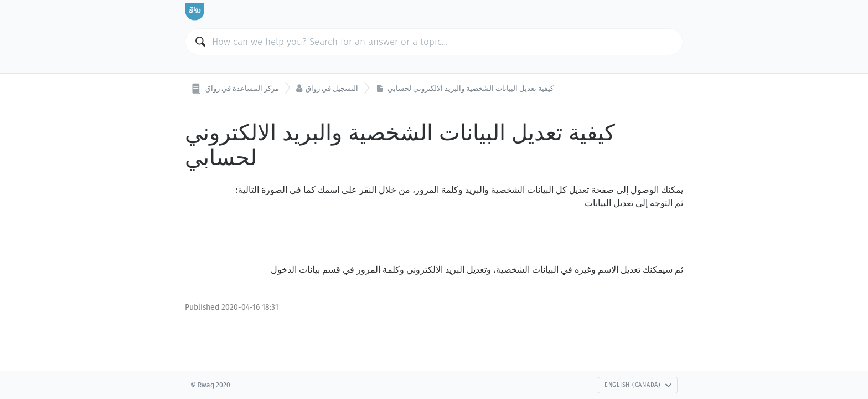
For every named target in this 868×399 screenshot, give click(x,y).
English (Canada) (638, 385)
